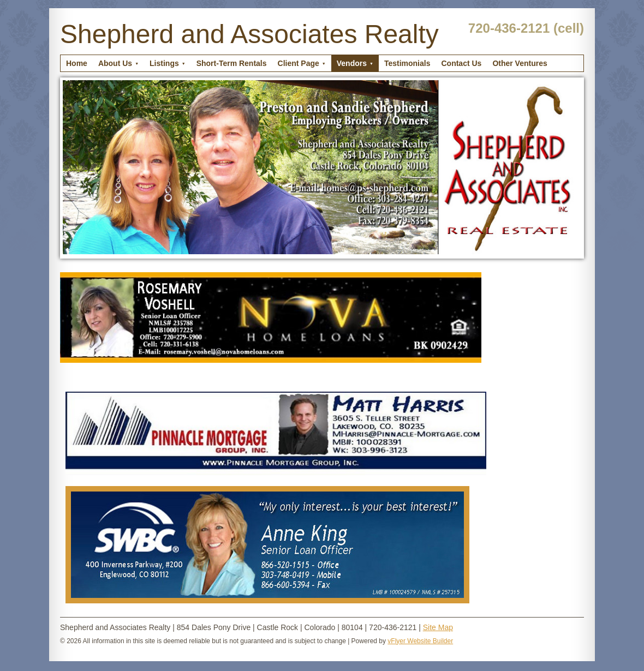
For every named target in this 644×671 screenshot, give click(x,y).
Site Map (438, 627)
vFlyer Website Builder (420, 641)
